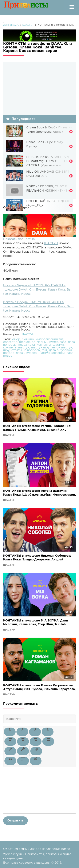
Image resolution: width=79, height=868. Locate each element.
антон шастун (62, 348)
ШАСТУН (51, 243)
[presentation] (10, 732)
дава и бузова (26, 353)
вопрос (9, 353)
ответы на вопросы (26, 350)
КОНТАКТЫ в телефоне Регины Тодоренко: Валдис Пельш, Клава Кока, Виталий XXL (37, 428)
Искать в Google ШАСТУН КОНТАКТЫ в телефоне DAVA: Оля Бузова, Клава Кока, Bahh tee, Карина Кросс (39, 307)
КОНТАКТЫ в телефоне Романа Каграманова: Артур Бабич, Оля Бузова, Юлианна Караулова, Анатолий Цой (39, 688)
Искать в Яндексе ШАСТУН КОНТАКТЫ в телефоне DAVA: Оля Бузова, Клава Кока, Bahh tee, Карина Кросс (39, 290)
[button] (10, 732)
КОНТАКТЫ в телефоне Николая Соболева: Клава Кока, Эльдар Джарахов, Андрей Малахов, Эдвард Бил (37, 558)
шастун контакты (52, 353)
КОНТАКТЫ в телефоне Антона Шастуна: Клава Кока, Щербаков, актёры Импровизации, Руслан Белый (39, 493)
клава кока (27, 345)
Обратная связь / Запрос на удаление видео (37, 849)
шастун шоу (40, 348)
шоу (6, 350)
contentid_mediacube (19, 342)
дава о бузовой (60, 350)
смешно (28, 339)
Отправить (15, 821)
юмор (16, 339)
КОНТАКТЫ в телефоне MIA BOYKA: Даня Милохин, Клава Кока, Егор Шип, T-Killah (36, 623)
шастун (58, 345)
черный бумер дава (52, 342)
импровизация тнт (50, 339)
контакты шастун (16, 348)
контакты (44, 345)
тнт (45, 350)
